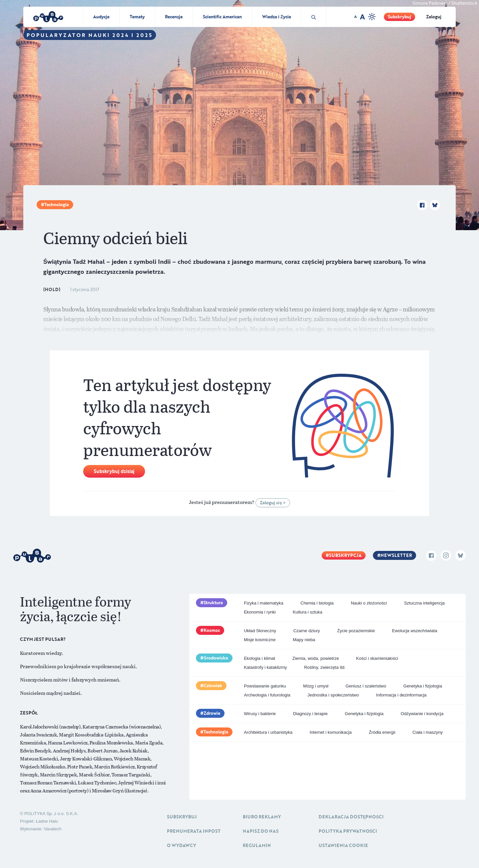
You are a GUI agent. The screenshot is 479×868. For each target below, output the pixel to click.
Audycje (101, 17)
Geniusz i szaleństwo (366, 686)
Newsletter (396, 555)
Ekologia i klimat (259, 658)
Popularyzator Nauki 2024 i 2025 (90, 35)
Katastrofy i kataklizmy (265, 667)
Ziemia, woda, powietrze (316, 658)
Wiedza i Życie (277, 17)
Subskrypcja (345, 555)
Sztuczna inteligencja (424, 603)
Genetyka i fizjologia (423, 686)
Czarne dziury (307, 631)
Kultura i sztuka (308, 612)
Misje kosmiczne (260, 640)
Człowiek (213, 685)
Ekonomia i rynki (260, 612)
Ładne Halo (47, 821)
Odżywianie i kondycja (422, 714)
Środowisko (216, 658)
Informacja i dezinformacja (401, 695)
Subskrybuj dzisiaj (114, 471)
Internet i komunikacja (331, 732)
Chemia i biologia (317, 603)
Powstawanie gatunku (265, 686)
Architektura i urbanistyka (268, 732)
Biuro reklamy (262, 817)
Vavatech (52, 829)
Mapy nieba (304, 640)
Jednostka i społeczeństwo (333, 695)
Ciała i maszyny (428, 732)
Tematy (137, 17)
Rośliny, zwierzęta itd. (325, 667)
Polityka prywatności (348, 831)
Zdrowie (212, 713)
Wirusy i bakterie (260, 714)
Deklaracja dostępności (351, 817)
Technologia (57, 205)
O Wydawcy (181, 845)
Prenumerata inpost (194, 831)
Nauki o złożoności (369, 603)
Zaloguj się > (273, 503)
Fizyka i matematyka (263, 603)
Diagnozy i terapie (310, 714)
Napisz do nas (261, 831)
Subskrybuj (399, 17)
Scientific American (222, 17)
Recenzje (174, 17)
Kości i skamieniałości (377, 658)
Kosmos (212, 630)
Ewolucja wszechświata (415, 631)
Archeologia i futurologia (267, 695)
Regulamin (257, 845)
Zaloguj (434, 17)
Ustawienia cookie (343, 845)
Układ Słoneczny (260, 631)
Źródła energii (382, 732)
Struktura (213, 603)
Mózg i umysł (316, 686)
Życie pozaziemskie (356, 631)
